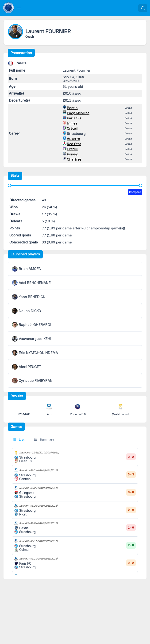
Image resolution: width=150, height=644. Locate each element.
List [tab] (19, 440)
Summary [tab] (44, 440)
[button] (19, 8)
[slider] (9, 185)
